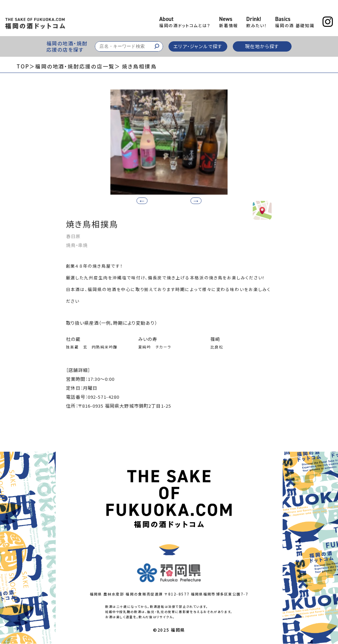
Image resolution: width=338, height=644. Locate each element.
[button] (193, 200)
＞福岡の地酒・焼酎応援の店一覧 (72, 66)
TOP (23, 66)
